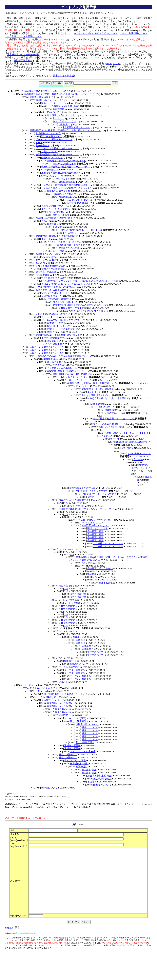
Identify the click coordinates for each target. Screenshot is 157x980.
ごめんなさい (60, 365)
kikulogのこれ (113, 64)
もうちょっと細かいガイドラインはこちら (96, 33)
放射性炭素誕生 (67, 182)
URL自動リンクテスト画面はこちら (23, 36)
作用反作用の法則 (62, 709)
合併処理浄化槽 (61, 215)
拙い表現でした (107, 407)
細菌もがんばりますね (59, 191)
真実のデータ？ (55, 323)
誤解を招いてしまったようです (98, 494)
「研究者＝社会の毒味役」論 (62, 368)
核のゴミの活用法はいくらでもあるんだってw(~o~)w (69, 284)
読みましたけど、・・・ (54, 103)
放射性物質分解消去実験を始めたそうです (57, 155)
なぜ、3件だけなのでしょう (56, 293)
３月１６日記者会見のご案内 (51, 266)
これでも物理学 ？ (68, 606)
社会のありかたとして (139, 453)
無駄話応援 (59, 109)
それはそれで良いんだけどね (74, 377)
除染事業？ (59, 344)
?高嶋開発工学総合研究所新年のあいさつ (57, 218)
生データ (46, 239)
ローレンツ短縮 (72, 603)
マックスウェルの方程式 (83, 752)
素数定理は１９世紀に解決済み (98, 389)
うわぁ (45, 221)
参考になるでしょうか (64, 121)
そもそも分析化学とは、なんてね (64, 242)
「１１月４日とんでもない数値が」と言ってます (67, 188)
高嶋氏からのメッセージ (48, 100)
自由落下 (92, 782)
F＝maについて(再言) (75, 718)
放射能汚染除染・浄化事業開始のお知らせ (57, 335)
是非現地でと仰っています (61, 115)
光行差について (49, 788)
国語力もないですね (98, 528)
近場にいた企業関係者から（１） (47, 347)
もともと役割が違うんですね (97, 395)
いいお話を (128, 448)
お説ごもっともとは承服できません (77, 500)
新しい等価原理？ (79, 721)
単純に (51, 332)
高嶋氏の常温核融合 (40, 97)
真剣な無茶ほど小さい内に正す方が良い (85, 311)
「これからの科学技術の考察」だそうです (57, 149)
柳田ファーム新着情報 (47, 260)
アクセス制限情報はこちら (134, 33)
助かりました (83, 386)
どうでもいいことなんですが (45, 688)
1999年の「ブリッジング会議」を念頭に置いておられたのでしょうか (83, 281)
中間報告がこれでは (69, 248)
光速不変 (63, 682)
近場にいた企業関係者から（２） (47, 350)
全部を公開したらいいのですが (92, 491)
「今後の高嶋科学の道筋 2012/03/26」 (56, 287)
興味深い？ (53, 170)
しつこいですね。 (56, 212)
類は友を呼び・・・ (52, 136)
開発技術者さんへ (51, 359)
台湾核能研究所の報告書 (83, 488)
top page (9, 943)
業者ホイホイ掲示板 (63, 76)
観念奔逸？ (53, 224)
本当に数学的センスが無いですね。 (94, 520)
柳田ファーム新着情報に (54, 269)
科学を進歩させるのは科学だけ (57, 278)
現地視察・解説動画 (46, 272)
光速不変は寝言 (95, 531)
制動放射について (79, 664)
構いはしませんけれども (60, 326)
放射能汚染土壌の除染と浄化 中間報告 (55, 236)
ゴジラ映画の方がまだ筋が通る (63, 106)
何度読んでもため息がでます (68, 194)
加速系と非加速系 (102, 779)
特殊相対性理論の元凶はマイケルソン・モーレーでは (86, 509)
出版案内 (40, 263)
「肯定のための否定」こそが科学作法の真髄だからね (63, 356)
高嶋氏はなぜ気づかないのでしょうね (67, 161)
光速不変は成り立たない (95, 525)
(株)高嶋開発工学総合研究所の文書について (43, 91)
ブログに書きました (52, 296)
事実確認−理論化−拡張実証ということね (68, 371)
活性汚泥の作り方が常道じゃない (116, 427)
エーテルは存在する (69, 667)
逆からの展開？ (55, 362)
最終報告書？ (42, 146)
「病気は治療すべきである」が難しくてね (80, 230)
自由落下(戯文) (89, 770)
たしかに (40, 691)
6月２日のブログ (50, 112)
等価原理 (92, 574)
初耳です (57, 227)
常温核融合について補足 (48, 133)
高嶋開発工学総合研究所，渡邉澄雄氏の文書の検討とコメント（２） (65, 130)
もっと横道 (59, 251)
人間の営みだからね (115, 413)
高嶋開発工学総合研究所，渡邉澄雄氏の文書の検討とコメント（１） (60, 94)
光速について (77, 506)
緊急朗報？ (53, 341)
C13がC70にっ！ (61, 179)
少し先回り (30, 685)
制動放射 (69, 661)
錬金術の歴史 (112, 410)
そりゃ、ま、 (48, 317)
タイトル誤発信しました (65, 302)
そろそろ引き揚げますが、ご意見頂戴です (109, 398)
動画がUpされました (52, 158)
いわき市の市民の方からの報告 (52, 314)
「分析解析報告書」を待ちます (69, 245)
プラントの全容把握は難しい (108, 424)
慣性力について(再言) (75, 761)
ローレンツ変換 (67, 600)
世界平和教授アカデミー (77, 127)
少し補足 (63, 124)
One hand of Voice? (50, 257)
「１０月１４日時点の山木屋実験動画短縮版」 (65, 185)
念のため (138, 459)
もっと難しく (71, 233)
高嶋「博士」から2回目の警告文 (52, 290)
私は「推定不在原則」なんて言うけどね (114, 419)
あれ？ (39, 142)
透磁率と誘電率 (72, 745)
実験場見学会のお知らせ (54, 206)
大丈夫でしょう (55, 176)
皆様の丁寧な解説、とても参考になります (63, 694)
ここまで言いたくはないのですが (82, 200)
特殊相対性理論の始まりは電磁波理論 (72, 374)
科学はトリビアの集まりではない (64, 329)
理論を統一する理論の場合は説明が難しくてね (94, 383)
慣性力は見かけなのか (87, 724)
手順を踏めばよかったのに (84, 203)
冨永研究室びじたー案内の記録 (23, 54)
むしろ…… (59, 118)
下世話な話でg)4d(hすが (59, 299)
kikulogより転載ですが (64, 164)
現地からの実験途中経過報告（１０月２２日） (65, 167)
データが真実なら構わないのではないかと (63, 320)
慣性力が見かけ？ (68, 755)
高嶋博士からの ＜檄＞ (48, 254)
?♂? (66, 503)
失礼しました (94, 392)
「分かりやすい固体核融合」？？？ (54, 139)
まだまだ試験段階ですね (54, 338)
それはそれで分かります (71, 308)
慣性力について (95, 652)
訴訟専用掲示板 (22, 61)
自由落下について (51, 700)
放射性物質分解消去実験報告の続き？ (61, 173)
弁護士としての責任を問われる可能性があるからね (79, 305)
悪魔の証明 (99, 404)
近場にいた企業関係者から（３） (47, 353)
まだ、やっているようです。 (56, 209)
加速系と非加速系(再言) (100, 776)
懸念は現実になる (68, 197)
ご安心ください (49, 152)
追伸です (115, 439)
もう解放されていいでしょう (108, 543)
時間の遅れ (82, 767)
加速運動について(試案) (59, 703)
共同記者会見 (42, 275)
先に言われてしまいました (78, 380)
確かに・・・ (94, 497)
